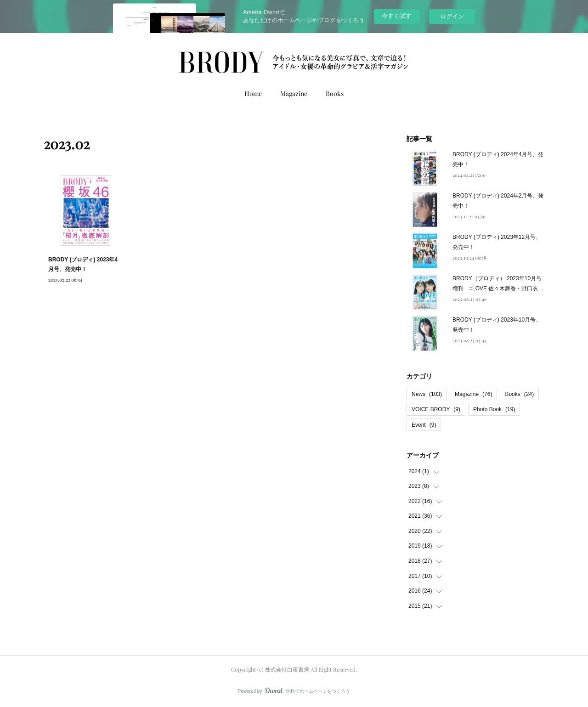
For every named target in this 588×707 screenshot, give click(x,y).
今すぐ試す (397, 16)
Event (424, 425)
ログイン (452, 16)
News (427, 394)
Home (253, 93)
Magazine (294, 93)
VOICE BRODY (436, 409)
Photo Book (494, 409)
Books (335, 93)
